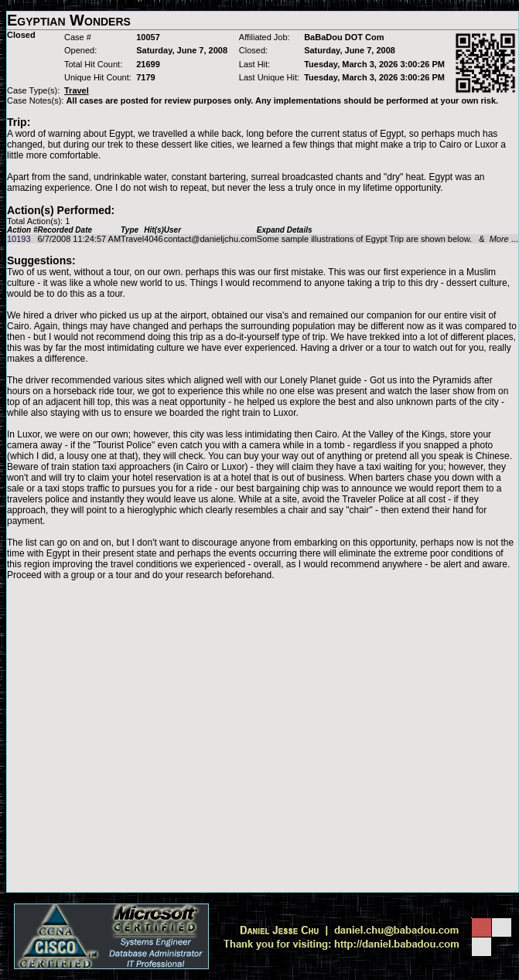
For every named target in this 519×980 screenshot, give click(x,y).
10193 (19, 239)
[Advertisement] (145, 736)
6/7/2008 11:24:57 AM (79, 239)
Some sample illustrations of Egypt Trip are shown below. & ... (388, 239)
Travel (132, 239)
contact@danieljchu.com (210, 239)
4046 (153, 239)
